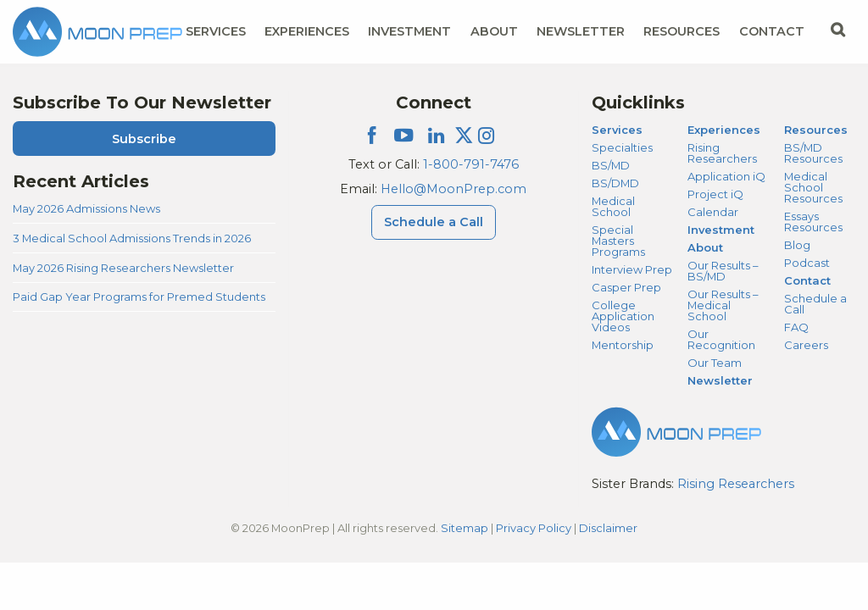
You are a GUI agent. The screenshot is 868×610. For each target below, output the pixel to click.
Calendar (713, 212)
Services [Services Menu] (216, 31)
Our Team (715, 363)
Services (617, 130)
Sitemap (465, 528)
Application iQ (726, 176)
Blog (797, 245)
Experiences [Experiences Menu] (307, 31)
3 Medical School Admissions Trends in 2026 (132, 238)
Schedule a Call (815, 304)
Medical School (613, 206)
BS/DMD (615, 183)
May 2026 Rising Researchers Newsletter (123, 268)
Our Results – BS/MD (723, 271)
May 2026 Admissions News (86, 208)
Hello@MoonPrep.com (453, 189)
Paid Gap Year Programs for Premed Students (139, 297)
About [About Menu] (494, 31)
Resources (816, 130)
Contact (807, 280)
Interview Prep (632, 269)
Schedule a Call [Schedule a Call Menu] (434, 222)
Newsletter (581, 31)
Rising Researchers (722, 153)
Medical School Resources (813, 187)
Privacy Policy (534, 528)
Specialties (622, 147)
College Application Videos (623, 316)
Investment (409, 31)
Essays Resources (813, 222)
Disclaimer (608, 528)
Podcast (807, 263)
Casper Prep (626, 287)
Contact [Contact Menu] (772, 31)
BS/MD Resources (813, 153)
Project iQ (715, 194)
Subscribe (144, 139)
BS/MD (611, 165)
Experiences (724, 130)
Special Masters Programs (618, 241)
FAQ (796, 327)
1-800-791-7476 (471, 164)
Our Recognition (721, 339)
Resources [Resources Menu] (682, 31)
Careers (806, 345)
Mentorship (623, 345)
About (705, 247)
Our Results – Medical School (723, 305)
